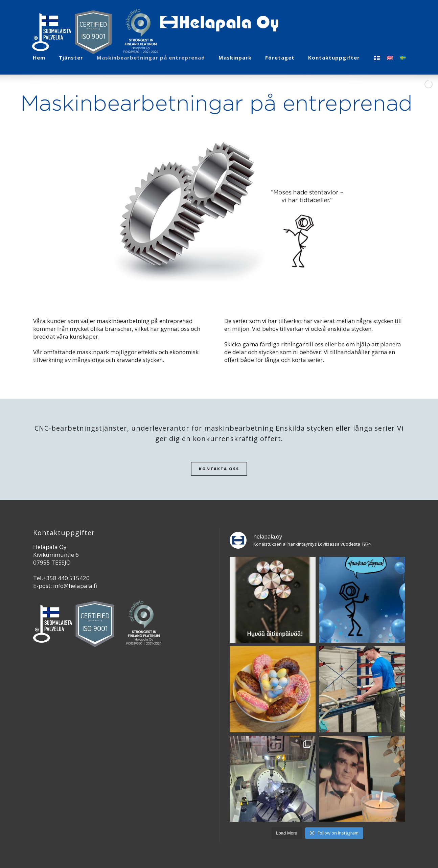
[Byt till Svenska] (403, 58)
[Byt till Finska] (377, 58)
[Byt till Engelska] (390, 58)
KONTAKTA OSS (219, 469)
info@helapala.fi (75, 586)
